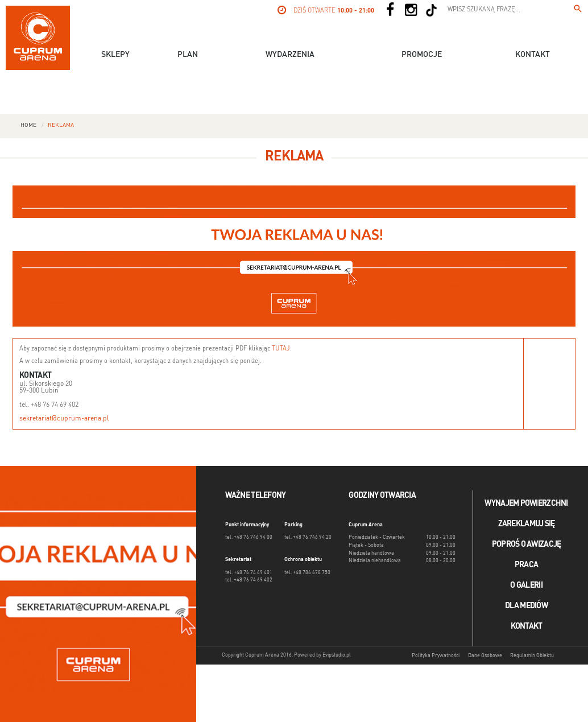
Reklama (61, 125)
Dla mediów (526, 606)
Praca (526, 565)
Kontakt (533, 55)
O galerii (526, 585)
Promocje (422, 55)
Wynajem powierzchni (526, 504)
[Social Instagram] (411, 10)
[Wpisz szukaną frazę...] (578, 10)
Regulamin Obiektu (532, 656)
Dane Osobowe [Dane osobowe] (485, 656)
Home (28, 125)
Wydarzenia (290, 55)
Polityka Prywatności (436, 656)
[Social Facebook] (390, 10)
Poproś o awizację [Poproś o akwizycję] (527, 544)
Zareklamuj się (527, 524)
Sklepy (115, 55)
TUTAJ (281, 349)
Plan (188, 55)
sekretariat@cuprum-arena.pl (64, 419)
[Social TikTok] (431, 10)
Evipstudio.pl (337, 655)
